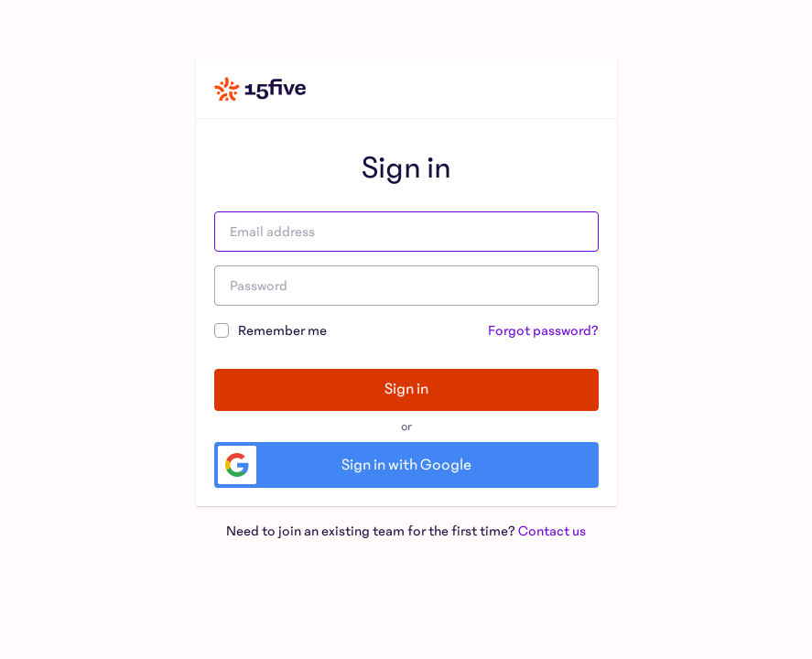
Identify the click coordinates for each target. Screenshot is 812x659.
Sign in (406, 389)
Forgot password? (543, 330)
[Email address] (406, 232)
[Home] (260, 89)
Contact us (552, 531)
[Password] (406, 286)
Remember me (271, 329)
